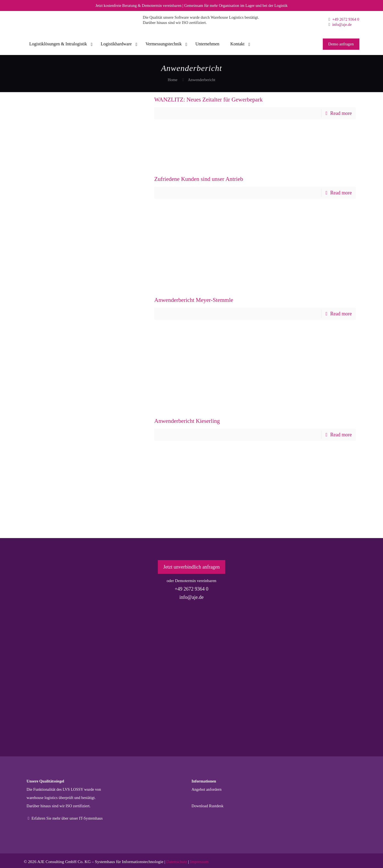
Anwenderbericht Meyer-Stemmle (194, 300)
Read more (341, 113)
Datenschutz (177, 862)
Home (173, 80)
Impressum (199, 862)
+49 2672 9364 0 (345, 19)
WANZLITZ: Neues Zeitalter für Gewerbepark (208, 100)
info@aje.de (341, 24)
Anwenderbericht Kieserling (187, 421)
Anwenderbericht (202, 80)
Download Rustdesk (208, 806)
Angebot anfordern (207, 789)
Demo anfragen (341, 44)
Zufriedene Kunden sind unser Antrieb (199, 179)
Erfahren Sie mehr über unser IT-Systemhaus (65, 818)
